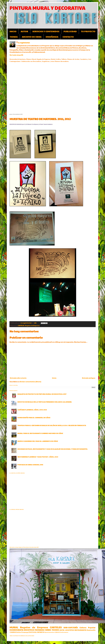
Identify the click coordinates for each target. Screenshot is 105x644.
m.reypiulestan (24, 43)
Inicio (54, 378)
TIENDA (14, 37)
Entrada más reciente (18, 378)
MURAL (14, 627)
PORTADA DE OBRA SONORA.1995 (30, 465)
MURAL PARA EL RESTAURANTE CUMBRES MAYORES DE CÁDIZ (40, 433)
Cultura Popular (88, 627)
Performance (64, 632)
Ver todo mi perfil (16, 55)
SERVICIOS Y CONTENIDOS (46, 31)
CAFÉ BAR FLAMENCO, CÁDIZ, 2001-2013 (32, 410)
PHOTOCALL (33, 632)
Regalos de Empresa (32, 325)
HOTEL (62, 630)
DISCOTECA (29, 630)
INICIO (13, 31)
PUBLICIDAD (70, 31)
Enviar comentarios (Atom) (31, 382)
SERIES (48, 630)
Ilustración (91, 630)
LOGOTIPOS (70, 630)
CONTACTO (68, 37)
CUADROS (13, 632)
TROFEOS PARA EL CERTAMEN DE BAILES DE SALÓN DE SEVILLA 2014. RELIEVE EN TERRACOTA (52, 425)
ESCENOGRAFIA (16, 630)
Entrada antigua (89, 378)
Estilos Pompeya (22, 632)
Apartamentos (50, 632)
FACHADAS (40, 630)
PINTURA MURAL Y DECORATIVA (48, 8)
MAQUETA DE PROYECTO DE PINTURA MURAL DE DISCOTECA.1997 (42, 394)
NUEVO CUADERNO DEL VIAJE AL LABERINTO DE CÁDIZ (38, 441)
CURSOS (57, 632)
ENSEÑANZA (52, 37)
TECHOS (55, 630)
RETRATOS (41, 632)
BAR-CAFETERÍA (71, 627)
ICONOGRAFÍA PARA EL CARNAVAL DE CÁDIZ (34, 418)
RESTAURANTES (81, 630)
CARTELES (21, 325)
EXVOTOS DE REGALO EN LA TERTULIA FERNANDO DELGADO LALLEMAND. (45, 402)
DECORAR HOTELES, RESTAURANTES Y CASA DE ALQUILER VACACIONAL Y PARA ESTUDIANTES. (53, 449)
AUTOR (24, 31)
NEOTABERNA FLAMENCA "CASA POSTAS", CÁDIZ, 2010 (38, 457)
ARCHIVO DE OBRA (32, 37)
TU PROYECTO (88, 31)
